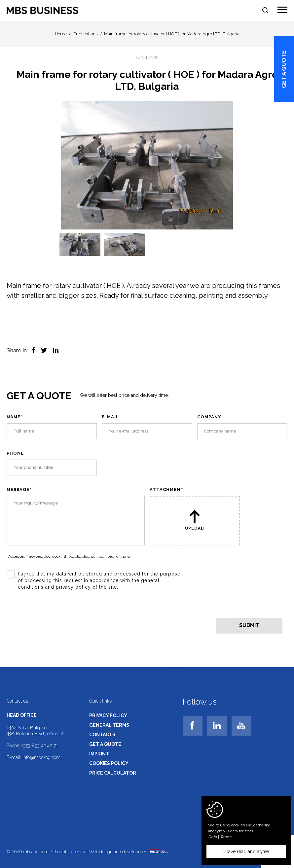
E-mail (111, 417)
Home (61, 34)
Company (209, 417)
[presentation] (57, 618)
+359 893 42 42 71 (40, 746)
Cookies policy (109, 763)
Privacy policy (108, 715)
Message (19, 489)
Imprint (99, 754)
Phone (15, 453)
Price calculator (113, 773)
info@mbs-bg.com (41, 757)
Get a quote (284, 69)
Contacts (102, 735)
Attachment (167, 489)
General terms (109, 725)
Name (15, 417)
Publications (85, 34)
